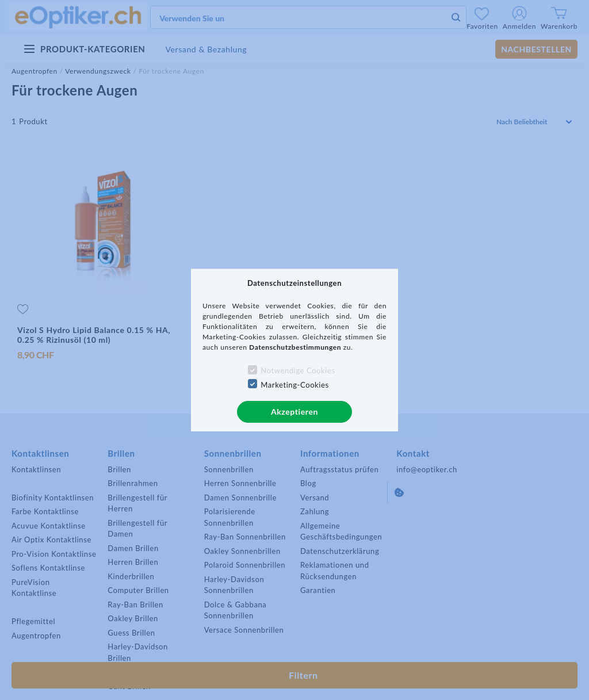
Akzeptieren (294, 412)
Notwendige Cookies (298, 370)
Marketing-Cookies (294, 385)
